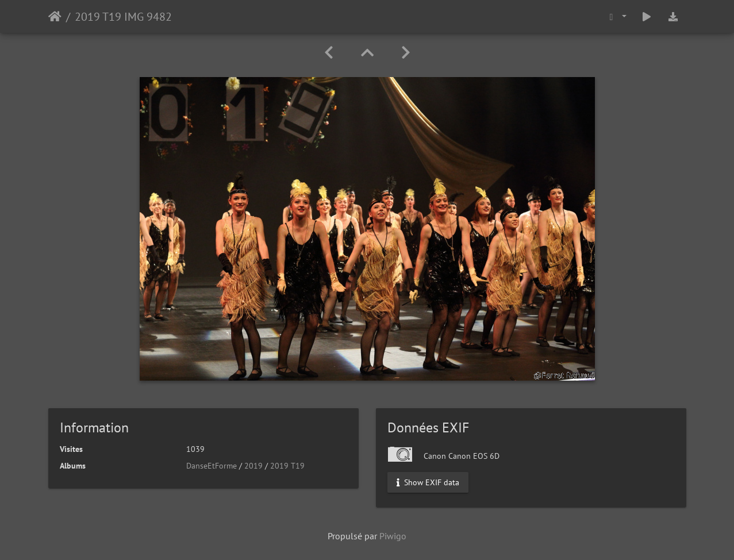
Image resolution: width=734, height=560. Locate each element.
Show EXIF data (428, 482)
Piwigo (393, 536)
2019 (253, 466)
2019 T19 (287, 466)
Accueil (55, 17)
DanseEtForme (212, 466)
